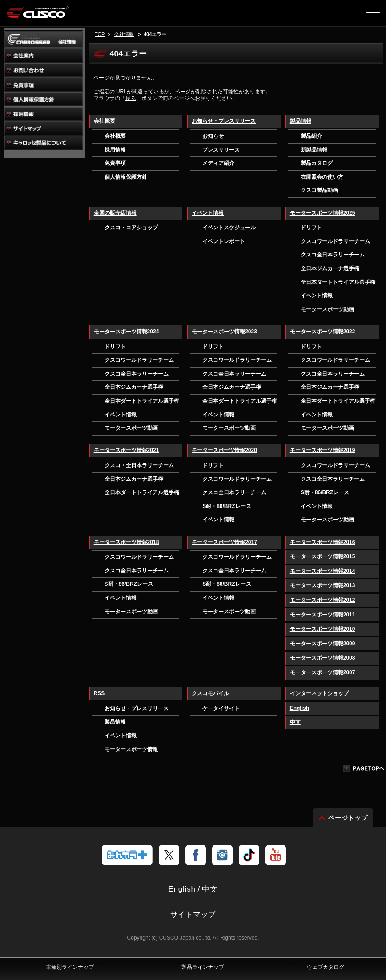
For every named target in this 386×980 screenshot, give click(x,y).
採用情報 (115, 150)
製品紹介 (311, 136)
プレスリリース (221, 150)
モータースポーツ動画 (327, 309)
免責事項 (115, 163)
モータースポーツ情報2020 (224, 450)
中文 (295, 722)
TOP (100, 34)
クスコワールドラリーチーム (335, 241)
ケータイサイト (221, 708)
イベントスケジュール (229, 228)
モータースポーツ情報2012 (323, 600)
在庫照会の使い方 (322, 177)
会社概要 (115, 136)
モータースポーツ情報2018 (127, 542)
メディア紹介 (218, 163)
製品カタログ (317, 163)
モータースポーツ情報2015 (323, 556)
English (300, 708)
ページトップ (348, 818)
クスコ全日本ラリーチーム (333, 255)
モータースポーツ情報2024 (127, 332)
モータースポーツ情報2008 (323, 658)
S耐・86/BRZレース (227, 506)
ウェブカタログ (326, 967)
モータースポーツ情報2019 (323, 450)
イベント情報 (208, 213)
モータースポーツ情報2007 (323, 672)
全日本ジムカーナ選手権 (330, 268)
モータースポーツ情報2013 (323, 585)
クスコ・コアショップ (131, 228)
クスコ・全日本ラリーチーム (139, 465)
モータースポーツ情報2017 (224, 542)
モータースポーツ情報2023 (224, 332)
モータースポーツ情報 (131, 749)
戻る (131, 98)
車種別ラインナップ (70, 967)
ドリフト (311, 228)
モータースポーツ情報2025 (323, 213)
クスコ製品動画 (319, 190)
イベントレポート (224, 241)
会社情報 (124, 34)
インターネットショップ (319, 693)
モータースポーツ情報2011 (323, 615)
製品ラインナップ (203, 967)
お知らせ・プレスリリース (224, 121)
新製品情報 (314, 150)
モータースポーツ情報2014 (323, 571)
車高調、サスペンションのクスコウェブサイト (52, 16)
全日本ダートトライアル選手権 (338, 282)
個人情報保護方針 (126, 177)
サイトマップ (193, 914)
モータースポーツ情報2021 (127, 450)
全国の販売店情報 (115, 213)
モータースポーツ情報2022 (323, 332)
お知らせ (213, 136)
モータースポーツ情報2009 (323, 644)
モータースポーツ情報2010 (323, 629)
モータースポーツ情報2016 (323, 542)
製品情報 (301, 121)
